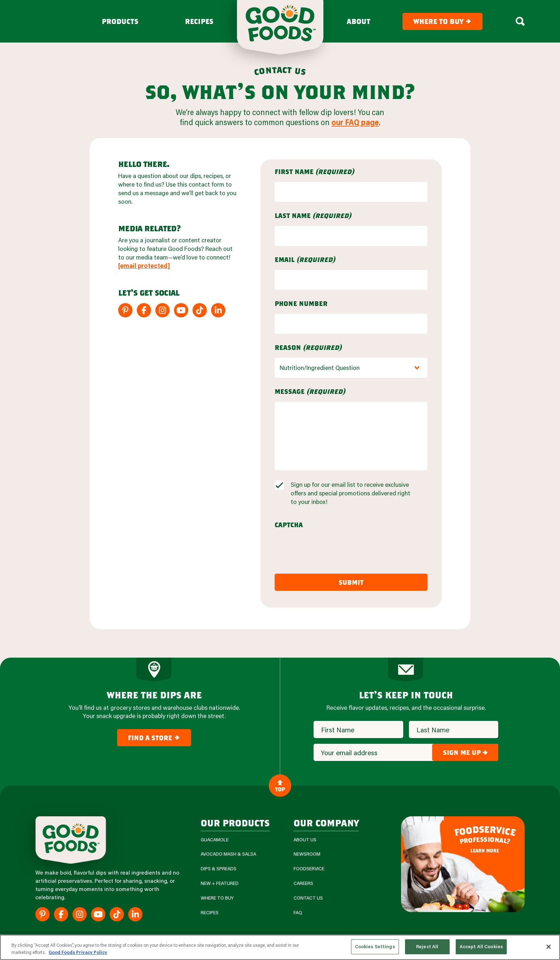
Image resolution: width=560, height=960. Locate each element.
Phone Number (301, 303)
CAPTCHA (289, 525)
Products (120, 21)
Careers (303, 883)
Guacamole (215, 840)
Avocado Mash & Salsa (228, 854)
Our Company (326, 823)
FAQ (298, 913)
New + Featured (220, 883)
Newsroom (307, 854)
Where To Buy (217, 898)
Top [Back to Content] (280, 785)
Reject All (427, 946)
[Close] (549, 947)
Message (310, 391)
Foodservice (309, 869)
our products (235, 823)
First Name (314, 172)
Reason (308, 347)
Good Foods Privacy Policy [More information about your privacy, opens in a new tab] (78, 952)
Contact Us (308, 898)
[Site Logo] (71, 840)
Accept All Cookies (481, 946)
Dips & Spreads (219, 869)
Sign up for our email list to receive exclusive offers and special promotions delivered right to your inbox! (351, 493)
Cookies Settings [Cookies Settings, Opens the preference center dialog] (375, 946)
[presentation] (329, 549)
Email (305, 259)
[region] (280, 947)
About (359, 21)
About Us (305, 840)
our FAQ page (355, 122)
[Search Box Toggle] (520, 21)
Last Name (313, 216)
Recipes (199, 21)
